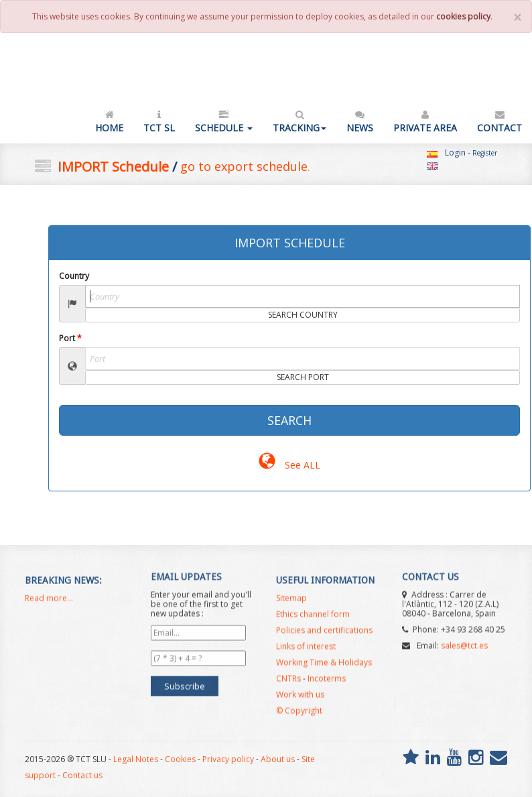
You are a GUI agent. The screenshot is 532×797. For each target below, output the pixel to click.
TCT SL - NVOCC (59, 71)
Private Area (425, 121)
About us (278, 759)
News (360, 121)
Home (109, 121)
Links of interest (306, 652)
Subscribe (185, 680)
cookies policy (463, 16)
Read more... (49, 604)
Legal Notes (136, 759)
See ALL (289, 465)
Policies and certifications (324, 636)
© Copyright (299, 716)
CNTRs (288, 684)
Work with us (300, 700)
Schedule (224, 121)
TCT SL (159, 121)
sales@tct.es (464, 640)
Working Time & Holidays (324, 668)
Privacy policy (228, 759)
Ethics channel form (313, 620)
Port (70, 338)
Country (74, 276)
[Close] (517, 18)
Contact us (82, 775)
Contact (500, 121)
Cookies (180, 759)
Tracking (300, 121)
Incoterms (327, 684)
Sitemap (291, 604)
